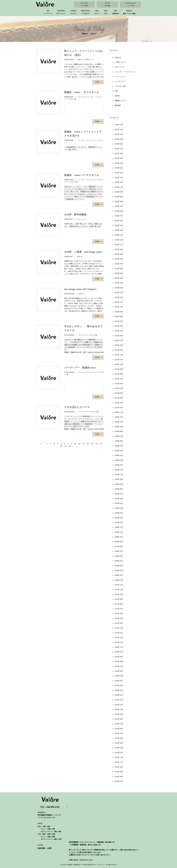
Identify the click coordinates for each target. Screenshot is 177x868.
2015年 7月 (117, 724)
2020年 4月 (117, 451)
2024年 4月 (117, 221)
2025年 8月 (117, 144)
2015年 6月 (117, 729)
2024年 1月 (117, 235)
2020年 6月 (117, 441)
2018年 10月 (117, 537)
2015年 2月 (117, 748)
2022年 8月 (117, 316)
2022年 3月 (117, 340)
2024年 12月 (117, 182)
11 (83, 444)
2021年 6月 (117, 384)
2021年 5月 (117, 388)
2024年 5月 (117, 216)
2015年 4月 (117, 738)
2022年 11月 (117, 302)
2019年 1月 (117, 523)
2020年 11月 (117, 417)
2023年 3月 (117, 283)
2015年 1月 (117, 753)
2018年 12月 (117, 527)
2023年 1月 (117, 293)
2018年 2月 (117, 575)
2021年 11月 (117, 360)
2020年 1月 (117, 465)
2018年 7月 (117, 551)
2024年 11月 (117, 187)
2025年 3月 (117, 168)
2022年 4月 (117, 336)
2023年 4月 (117, 278)
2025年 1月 (117, 178)
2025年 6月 (117, 154)
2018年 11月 (117, 532)
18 (70, 446)
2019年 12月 (117, 470)
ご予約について (119, 62)
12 (88, 444)
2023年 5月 (117, 273)
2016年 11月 (117, 647)
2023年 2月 (117, 288)
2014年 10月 (117, 767)
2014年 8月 (117, 777)
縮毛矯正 (116, 105)
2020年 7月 (117, 436)
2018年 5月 (117, 561)
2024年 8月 (117, 202)
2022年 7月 (117, 321)
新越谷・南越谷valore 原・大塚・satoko (78, 352)
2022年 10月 (117, 307)
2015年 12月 (117, 700)
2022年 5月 (117, 331)
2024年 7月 (117, 206)
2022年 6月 (117, 326)
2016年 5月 (117, 676)
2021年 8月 (117, 374)
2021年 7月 (117, 379)
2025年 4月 (117, 163)
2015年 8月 (117, 719)
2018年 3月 (117, 571)
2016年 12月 (117, 642)
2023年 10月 (117, 249)
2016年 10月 (117, 652)
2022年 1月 (117, 350)
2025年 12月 (117, 125)
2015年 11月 (117, 705)
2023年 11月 (117, 245)
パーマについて (119, 81)
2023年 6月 (117, 269)
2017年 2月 (117, 633)
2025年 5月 (117, 158)
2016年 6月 (117, 671)
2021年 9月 (117, 369)
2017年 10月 (117, 594)
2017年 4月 (117, 623)
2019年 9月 (117, 484)
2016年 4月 (117, 681)
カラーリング (118, 67)
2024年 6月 (117, 211)
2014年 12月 (117, 757)
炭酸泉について (119, 101)
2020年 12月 (117, 412)
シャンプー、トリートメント (124, 72)
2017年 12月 (117, 585)
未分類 (116, 96)
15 (101, 444)
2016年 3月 (117, 685)
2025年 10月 (117, 134)
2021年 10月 (117, 364)
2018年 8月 (117, 547)
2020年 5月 (117, 446)
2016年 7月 (117, 666)
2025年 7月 (117, 149)
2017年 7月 (117, 609)
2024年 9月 (117, 197)
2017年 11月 (117, 590)
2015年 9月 (117, 714)
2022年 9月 (117, 312)
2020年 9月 (117, 427)
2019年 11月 (117, 475)
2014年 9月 (117, 772)
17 (65, 446)
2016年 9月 (117, 657)
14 (97, 444)
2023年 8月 (117, 259)
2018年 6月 (117, 556)
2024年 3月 (117, 225)
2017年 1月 (117, 638)
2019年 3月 (117, 513)
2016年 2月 (117, 690)
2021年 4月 (117, 393)
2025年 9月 (117, 139)
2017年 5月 (117, 618)
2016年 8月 (117, 662)
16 (61, 446)
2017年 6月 (117, 614)
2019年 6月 (117, 499)
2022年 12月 (117, 297)
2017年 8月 (117, 604)
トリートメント (119, 77)
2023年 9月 (117, 254)
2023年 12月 (117, 240)
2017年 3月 (117, 628)
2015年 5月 (117, 733)
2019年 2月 (117, 518)
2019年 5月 (117, 503)
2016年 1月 (117, 695)
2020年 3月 (117, 455)
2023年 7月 (117, 264)
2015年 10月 (117, 709)
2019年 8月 (117, 489)
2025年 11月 (117, 130)
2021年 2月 (117, 403)
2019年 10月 (117, 479)
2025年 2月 (117, 173)
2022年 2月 (117, 345)
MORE (99, 82)
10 (79, 444)
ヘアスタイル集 (119, 86)
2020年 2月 (117, 460)
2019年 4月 (117, 508)
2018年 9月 (117, 542)
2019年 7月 (117, 494)
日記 (115, 91)
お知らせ (116, 57)
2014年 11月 (117, 762)
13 (92, 444)
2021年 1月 (117, 408)
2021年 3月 (117, 398)
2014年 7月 (117, 781)
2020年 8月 (117, 431)
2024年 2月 (117, 230)
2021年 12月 (117, 355)
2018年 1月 (117, 580)
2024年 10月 (117, 192)
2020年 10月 (117, 422)
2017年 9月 (117, 599)
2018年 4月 (117, 566)
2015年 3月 (117, 743)
